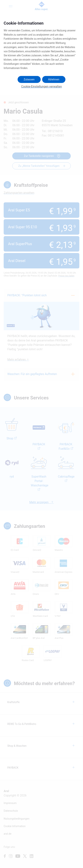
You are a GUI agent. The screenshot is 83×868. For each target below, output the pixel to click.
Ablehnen (54, 79)
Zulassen (29, 79)
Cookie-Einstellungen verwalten (42, 87)
